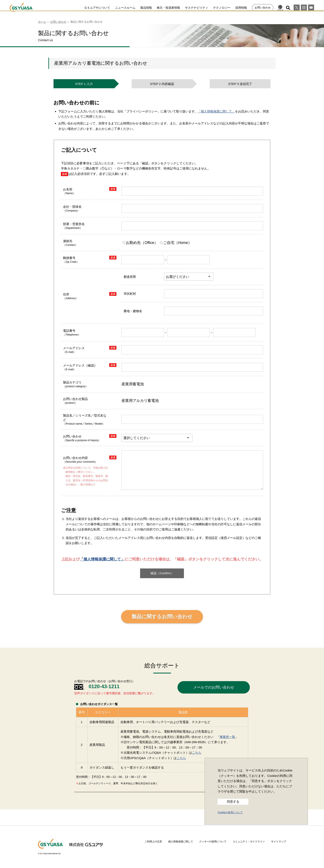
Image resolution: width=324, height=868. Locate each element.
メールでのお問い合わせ (214, 687)
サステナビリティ (197, 8)
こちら (197, 753)
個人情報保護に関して (181, 842)
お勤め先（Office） (141, 243)
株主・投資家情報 (168, 8)
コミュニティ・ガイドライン (249, 842)
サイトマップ (279, 842)
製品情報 (146, 8)
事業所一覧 (227, 737)
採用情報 (241, 8)
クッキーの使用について (213, 842)
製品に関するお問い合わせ (162, 617)
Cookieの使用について (230, 812)
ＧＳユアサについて (97, 8)
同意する (233, 802)
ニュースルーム (125, 8)
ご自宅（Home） (176, 243)
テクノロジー (222, 8)
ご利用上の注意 (153, 842)
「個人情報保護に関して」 (216, 111)
